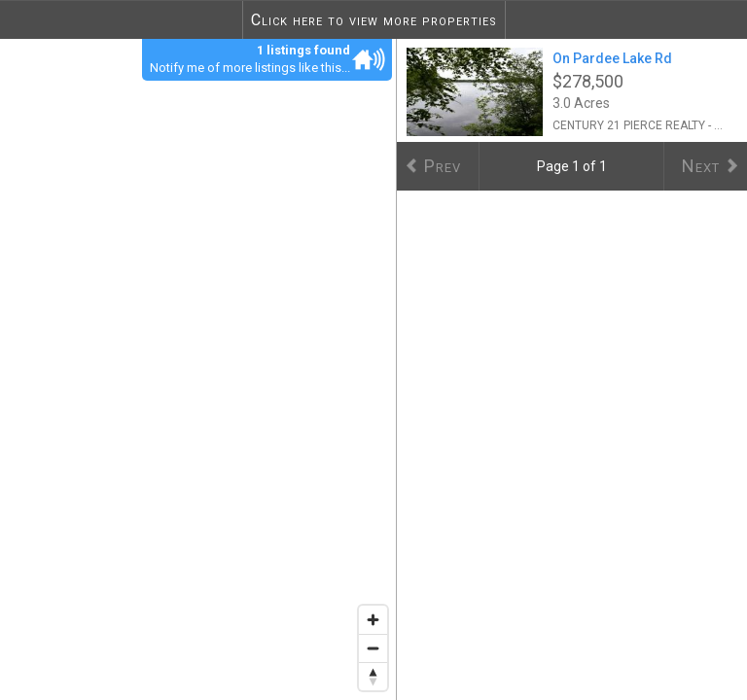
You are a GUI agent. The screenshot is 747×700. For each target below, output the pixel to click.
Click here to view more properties (374, 20)
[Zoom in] (373, 620)
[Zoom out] (373, 648)
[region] (198, 369)
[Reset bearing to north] (373, 676)
